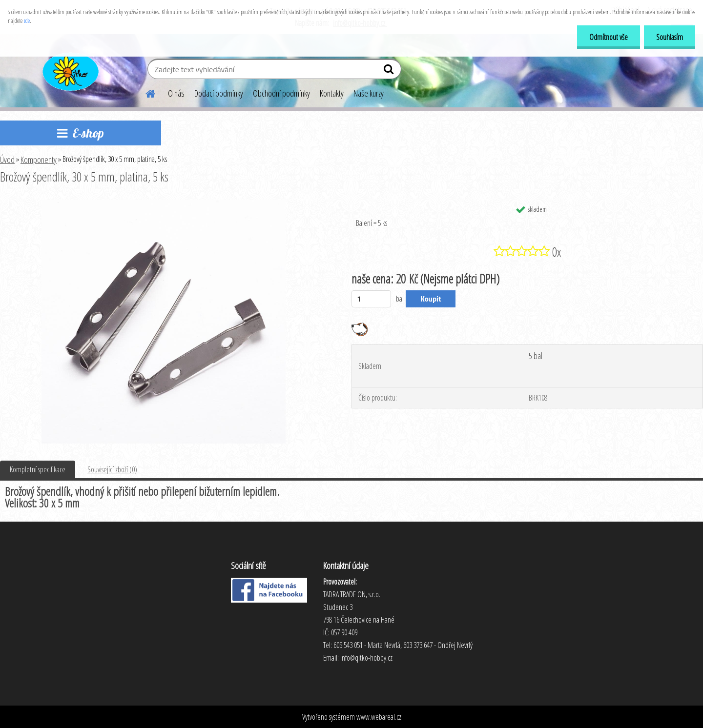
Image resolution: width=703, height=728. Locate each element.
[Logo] (70, 70)
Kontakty (332, 93)
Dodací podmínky (219, 93)
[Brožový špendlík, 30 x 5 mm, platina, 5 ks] (164, 203)
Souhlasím (670, 37)
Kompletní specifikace (38, 469)
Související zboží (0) (112, 469)
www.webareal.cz (379, 717)
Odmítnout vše (609, 37)
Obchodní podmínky (281, 93)
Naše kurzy (369, 93)
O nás (176, 93)
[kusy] (371, 299)
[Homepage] (145, 92)
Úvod (7, 160)
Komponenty (39, 160)
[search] (390, 71)
